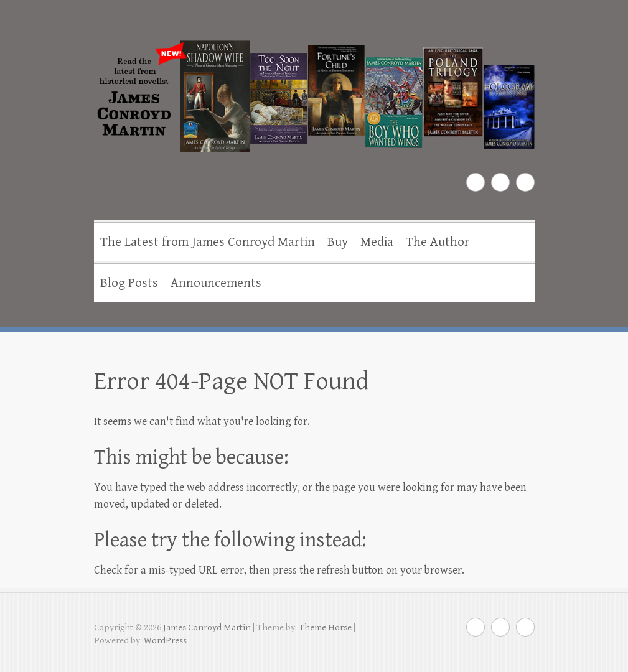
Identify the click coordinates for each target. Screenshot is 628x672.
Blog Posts (129, 283)
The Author (438, 242)
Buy (338, 242)
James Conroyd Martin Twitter (500, 182)
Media (377, 242)
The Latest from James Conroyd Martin (208, 242)
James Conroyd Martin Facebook (476, 182)
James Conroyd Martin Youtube (525, 182)
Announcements (216, 283)
